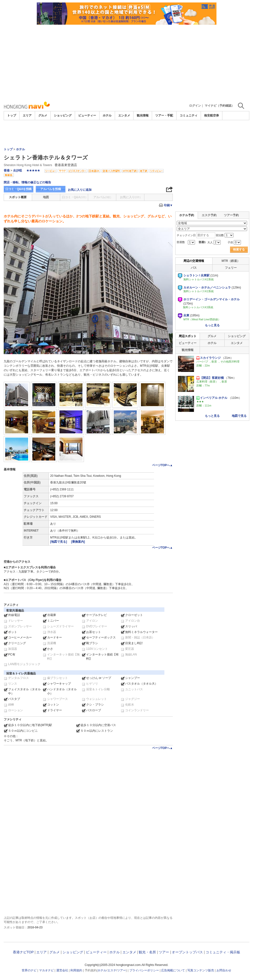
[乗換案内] (78, 542)
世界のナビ (29, 970)
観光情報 (143, 115)
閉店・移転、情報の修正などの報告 (27, 182)
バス (194, 268)
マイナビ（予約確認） (219, 106)
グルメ (43, 115)
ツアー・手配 (164, 115)
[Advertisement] (126, 62)
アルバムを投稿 (51, 189)
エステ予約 (209, 215)
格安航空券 (212, 115)
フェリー (231, 268)
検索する (239, 250)
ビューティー (87, 115)
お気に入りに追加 (80, 190)
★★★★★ (33, 171)
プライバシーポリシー (144, 970)
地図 (46, 197)
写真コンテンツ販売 (201, 970)
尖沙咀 (18, 171)
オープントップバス (187, 952)
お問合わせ (224, 970)
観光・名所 (147, 952)
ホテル (107, 115)
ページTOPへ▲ (162, 465)
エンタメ (124, 115)
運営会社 (62, 970)
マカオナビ (46, 970)
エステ (112, 970)
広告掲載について (173, 970)
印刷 (168, 205)
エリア (27, 115)
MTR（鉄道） (231, 261)
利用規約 (76, 970)
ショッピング (63, 115)
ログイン (195, 106)
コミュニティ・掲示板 (223, 952)
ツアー (164, 952)
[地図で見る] (59, 542)
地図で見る (239, 416)
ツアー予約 (231, 215)
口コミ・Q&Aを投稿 (19, 189)
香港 (7, 171)
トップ (12, 115)
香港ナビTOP (23, 952)
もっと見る (212, 325)
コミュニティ (189, 115)
